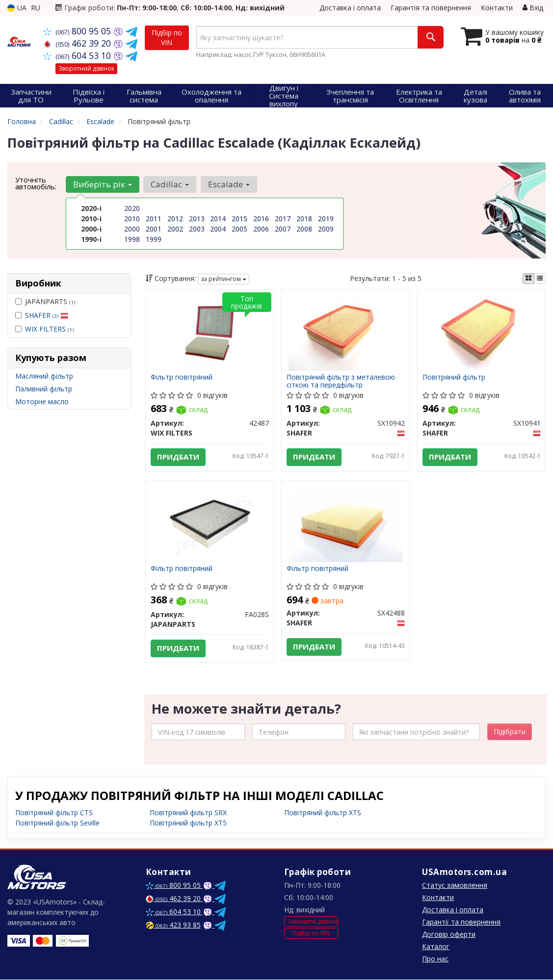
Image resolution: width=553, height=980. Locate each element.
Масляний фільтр (44, 376)
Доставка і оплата (350, 8)
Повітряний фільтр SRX (188, 813)
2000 (132, 229)
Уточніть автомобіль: (36, 183)
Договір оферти (449, 935)
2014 (218, 219)
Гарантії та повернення (461, 922)
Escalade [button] (228, 184)
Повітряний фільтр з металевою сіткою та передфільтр (341, 381)
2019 (326, 219)
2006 (261, 229)
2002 (175, 229)
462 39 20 (78, 43)
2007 (283, 229)
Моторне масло (42, 401)
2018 (304, 219)
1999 (154, 239)
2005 (239, 229)
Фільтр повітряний (182, 377)
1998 (132, 239)
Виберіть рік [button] (103, 184)
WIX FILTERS (49, 329)
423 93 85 (173, 925)
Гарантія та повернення (431, 8)
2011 (154, 219)
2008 (304, 229)
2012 (175, 219)
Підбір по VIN (167, 38)
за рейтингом (224, 279)
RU (36, 8)
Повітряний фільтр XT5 (188, 823)
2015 (239, 219)
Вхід (533, 8)
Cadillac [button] (170, 184)
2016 (261, 219)
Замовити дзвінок (313, 922)
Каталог (436, 947)
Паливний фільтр (44, 389)
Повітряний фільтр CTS (54, 813)
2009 (326, 229)
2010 (132, 219)
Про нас (435, 959)
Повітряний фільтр (454, 377)
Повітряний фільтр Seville (57, 823)
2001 (154, 229)
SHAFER (47, 315)
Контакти (497, 8)
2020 (132, 208)
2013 (197, 219)
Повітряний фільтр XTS (323, 813)
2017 (283, 219)
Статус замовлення (455, 886)
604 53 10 (78, 55)
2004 (218, 229)
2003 (197, 229)
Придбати (178, 457)
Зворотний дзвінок (86, 68)
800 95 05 (78, 31)
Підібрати (510, 732)
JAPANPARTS (45, 301)
